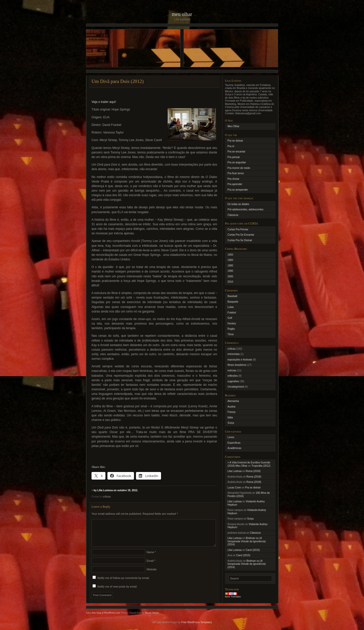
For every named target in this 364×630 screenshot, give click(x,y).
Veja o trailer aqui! (104, 102)
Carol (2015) (253, 550)
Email (151, 567)
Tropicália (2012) (261, 466)
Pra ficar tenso (236, 173)
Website (152, 575)
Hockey (232, 323)
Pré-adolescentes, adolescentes (245, 209)
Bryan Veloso (152, 619)
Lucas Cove (234, 488)
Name (151, 558)
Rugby (231, 329)
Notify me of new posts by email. (117, 593)
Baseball (232, 296)
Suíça (231, 423)
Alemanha (233, 401)
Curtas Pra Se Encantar (241, 235)
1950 (230, 255)
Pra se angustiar (237, 162)
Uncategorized (236, 387)
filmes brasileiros (237, 365)
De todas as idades (238, 204)
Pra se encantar (236, 152)
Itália (230, 418)
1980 (230, 266)
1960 (230, 260)
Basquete (233, 302)
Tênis (231, 334)
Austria (231, 407)
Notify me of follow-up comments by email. (123, 584)
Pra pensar (234, 157)
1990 (230, 271)
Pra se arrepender (238, 190)
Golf (230, 318)
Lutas (231, 307)
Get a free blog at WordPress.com (103, 619)
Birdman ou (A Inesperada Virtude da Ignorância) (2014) (247, 541)
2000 (230, 276)
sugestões (233, 381)
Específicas (234, 443)
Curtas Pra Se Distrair (240, 240)
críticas (107, 497)
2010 (230, 282)
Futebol (232, 313)
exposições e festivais (240, 360)
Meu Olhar (182, 14)
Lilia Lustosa (235, 471)
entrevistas (234, 354)
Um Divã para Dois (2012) (118, 81)
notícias (232, 370)
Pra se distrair (235, 141)
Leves (231, 437)
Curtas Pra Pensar (238, 229)
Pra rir (231, 146)
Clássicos (233, 215)
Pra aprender (235, 184)
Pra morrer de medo (239, 168)
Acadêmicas (234, 448)
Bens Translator (233, 597)
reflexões (233, 376)
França (231, 412)
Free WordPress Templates (197, 628)
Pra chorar (233, 179)
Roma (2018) (253, 471)
